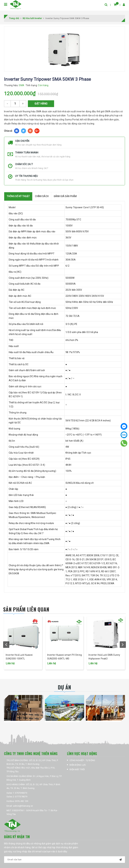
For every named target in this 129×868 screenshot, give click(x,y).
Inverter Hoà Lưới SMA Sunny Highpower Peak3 (104, 657)
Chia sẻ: (8, 131)
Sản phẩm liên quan (26, 609)
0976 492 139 (21, 801)
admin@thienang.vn (23, 806)
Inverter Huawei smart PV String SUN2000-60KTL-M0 (64, 657)
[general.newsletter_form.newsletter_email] (64, 860)
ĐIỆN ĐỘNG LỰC (78, 765)
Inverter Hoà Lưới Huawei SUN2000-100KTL (19, 657)
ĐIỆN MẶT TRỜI (77, 769)
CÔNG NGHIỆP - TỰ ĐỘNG (82, 760)
